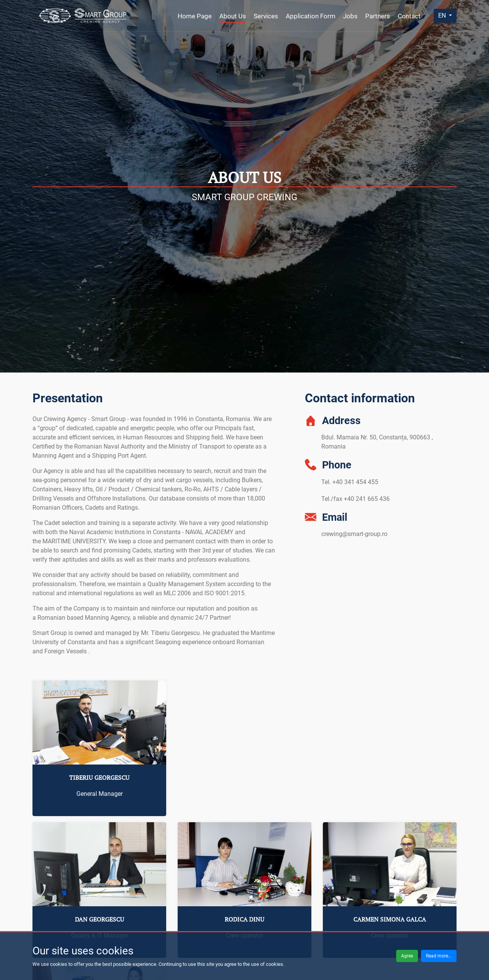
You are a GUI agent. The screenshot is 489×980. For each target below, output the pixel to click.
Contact (409, 16)
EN (443, 15)
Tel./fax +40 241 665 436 (355, 499)
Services (266, 16)
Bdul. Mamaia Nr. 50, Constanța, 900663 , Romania (377, 442)
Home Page (195, 16)
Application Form (311, 16)
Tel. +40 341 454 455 (350, 482)
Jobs (350, 16)
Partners (378, 16)
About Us (233, 16)
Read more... (439, 956)
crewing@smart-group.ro (354, 534)
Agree (407, 956)
